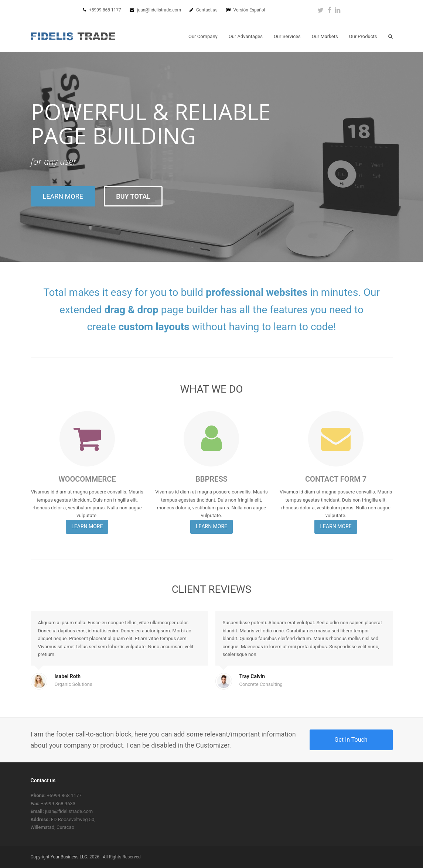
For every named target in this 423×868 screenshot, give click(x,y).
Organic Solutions (74, 684)
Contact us (207, 10)
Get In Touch (351, 740)
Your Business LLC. (69, 857)
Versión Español (249, 10)
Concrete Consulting (261, 684)
